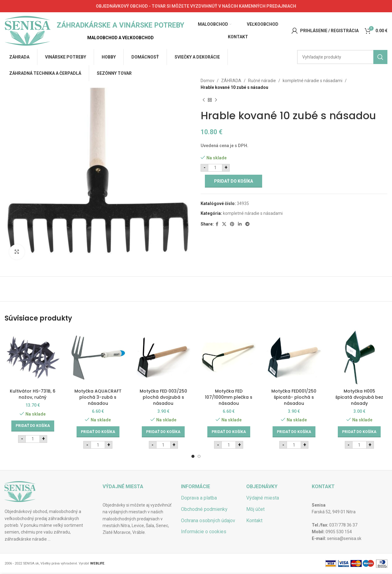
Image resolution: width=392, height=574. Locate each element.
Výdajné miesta (263, 498)
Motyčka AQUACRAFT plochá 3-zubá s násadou (98, 397)
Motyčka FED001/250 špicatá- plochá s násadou (294, 397)
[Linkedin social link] (240, 224)
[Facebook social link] (217, 224)
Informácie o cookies (204, 532)
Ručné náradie (262, 81)
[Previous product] (204, 100)
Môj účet (255, 509)
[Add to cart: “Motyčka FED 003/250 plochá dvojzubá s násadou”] (163, 432)
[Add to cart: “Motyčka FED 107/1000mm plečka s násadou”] (229, 432)
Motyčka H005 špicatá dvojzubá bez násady (359, 397)
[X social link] (224, 224)
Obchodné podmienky (204, 509)
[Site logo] (28, 30)
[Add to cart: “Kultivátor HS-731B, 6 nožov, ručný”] (33, 426)
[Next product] (216, 100)
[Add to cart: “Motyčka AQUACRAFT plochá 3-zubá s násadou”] (98, 432)
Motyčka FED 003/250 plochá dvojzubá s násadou (163, 397)
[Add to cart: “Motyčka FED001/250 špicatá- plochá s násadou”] (294, 432)
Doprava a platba (199, 498)
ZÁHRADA (231, 81)
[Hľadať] (342, 57)
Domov (207, 81)
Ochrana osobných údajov (208, 521)
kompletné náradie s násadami (313, 81)
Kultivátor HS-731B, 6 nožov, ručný (33, 394)
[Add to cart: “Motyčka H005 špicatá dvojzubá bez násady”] (359, 432)
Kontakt (254, 521)
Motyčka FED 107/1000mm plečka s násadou (229, 397)
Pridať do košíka (234, 181)
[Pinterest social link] (232, 224)
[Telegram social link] (247, 224)
